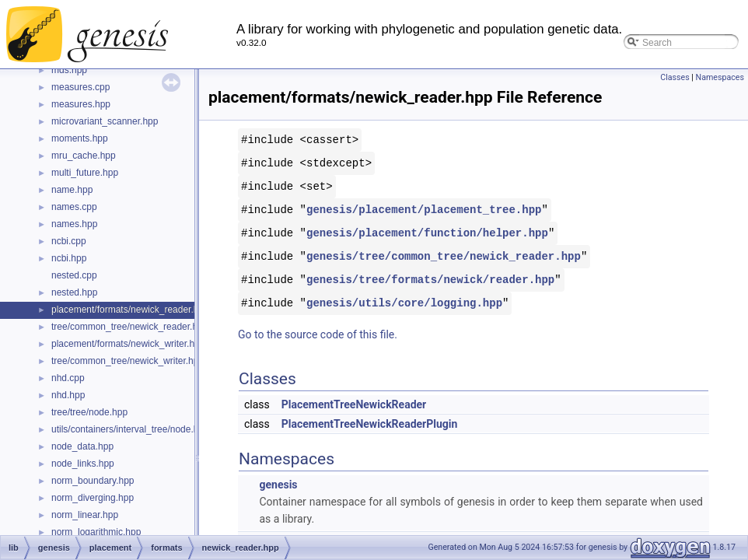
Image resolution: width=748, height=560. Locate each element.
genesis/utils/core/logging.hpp (404, 303)
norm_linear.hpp (85, 515)
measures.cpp (80, 87)
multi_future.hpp (85, 173)
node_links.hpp (83, 464)
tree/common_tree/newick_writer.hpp (128, 361)
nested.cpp (74, 275)
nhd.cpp (68, 378)
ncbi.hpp (69, 258)
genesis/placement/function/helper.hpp (427, 233)
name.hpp (72, 190)
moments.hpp (80, 138)
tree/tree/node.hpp (89, 412)
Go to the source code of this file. (318, 334)
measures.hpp (81, 104)
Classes (675, 77)
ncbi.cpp (69, 241)
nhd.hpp (68, 395)
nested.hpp (74, 292)
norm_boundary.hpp (93, 481)
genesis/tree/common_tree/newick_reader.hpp (444, 256)
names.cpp (74, 207)
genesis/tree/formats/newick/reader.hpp (430, 280)
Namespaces (720, 77)
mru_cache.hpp (84, 156)
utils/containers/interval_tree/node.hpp (130, 429)
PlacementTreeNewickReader (354, 404)
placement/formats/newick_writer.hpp (128, 344)
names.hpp (74, 224)
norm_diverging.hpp (93, 498)
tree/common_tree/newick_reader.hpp (129, 327)
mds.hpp (69, 70)
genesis (278, 485)
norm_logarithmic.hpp (96, 532)
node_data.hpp (82, 446)
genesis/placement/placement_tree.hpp (424, 210)
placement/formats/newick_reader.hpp (130, 310)
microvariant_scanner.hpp (105, 121)
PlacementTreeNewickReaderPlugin (370, 424)
